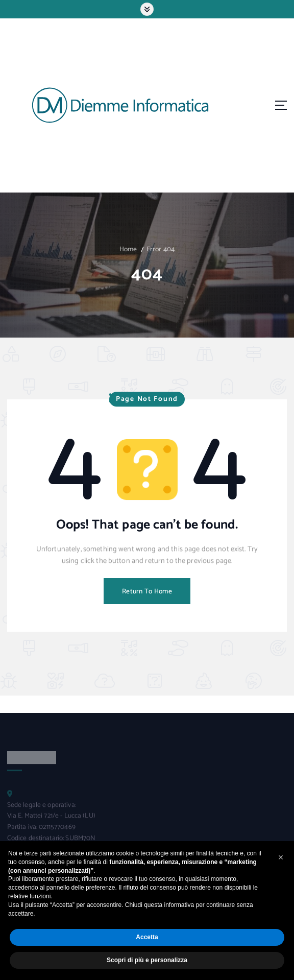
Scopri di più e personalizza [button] (147, 960)
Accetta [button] (147, 937)
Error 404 (161, 249)
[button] (281, 857)
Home (128, 249)
